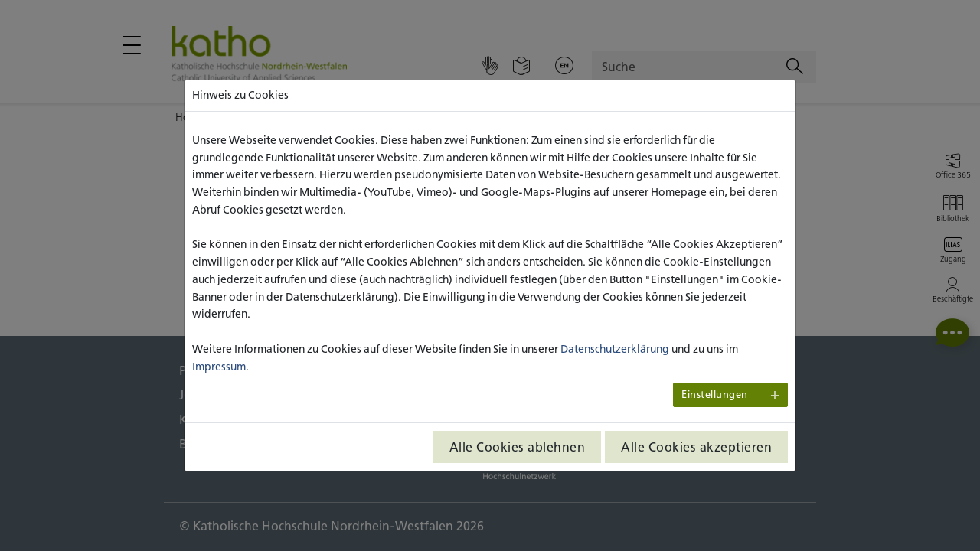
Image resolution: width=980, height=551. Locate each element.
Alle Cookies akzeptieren (696, 447)
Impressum (219, 367)
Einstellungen (715, 395)
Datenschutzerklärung (615, 349)
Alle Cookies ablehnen (518, 447)
